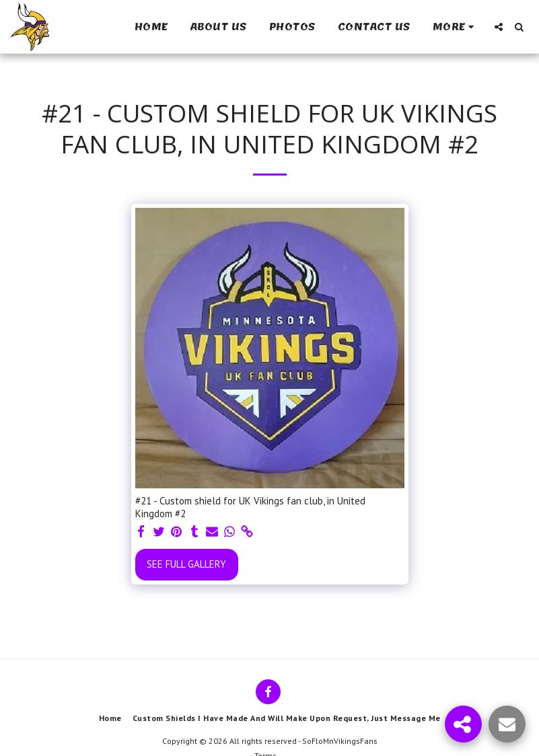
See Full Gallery (186, 564)
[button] (499, 27)
